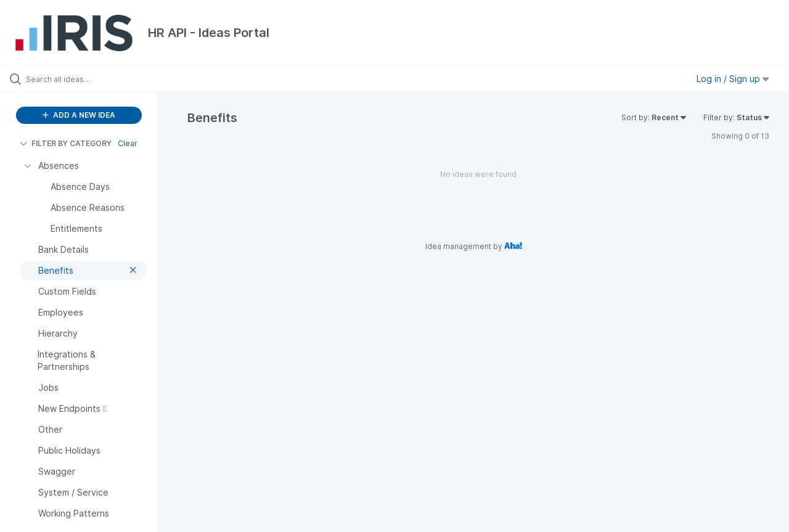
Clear (128, 143)
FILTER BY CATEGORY (66, 143)
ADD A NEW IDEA (79, 115)
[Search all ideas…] (94, 79)
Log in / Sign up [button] (733, 79)
